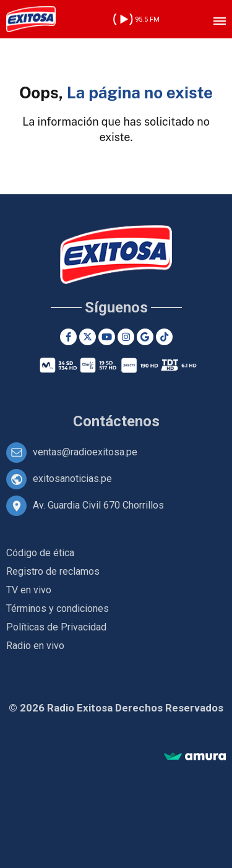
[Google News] (145, 337)
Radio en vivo (35, 646)
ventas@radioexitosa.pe (85, 452)
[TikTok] (164, 337)
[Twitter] (88, 337)
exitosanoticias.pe (72, 479)
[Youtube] (107, 337)
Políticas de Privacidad (56, 627)
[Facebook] (68, 337)
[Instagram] (126, 337)
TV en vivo (29, 590)
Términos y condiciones (58, 608)
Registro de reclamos (53, 571)
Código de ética (40, 553)
